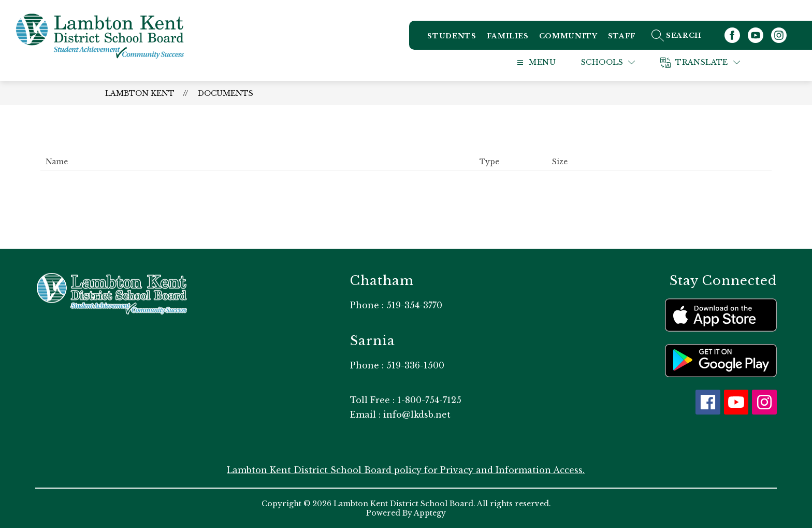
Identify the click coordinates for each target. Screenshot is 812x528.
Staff (622, 36)
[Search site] (688, 35)
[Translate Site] (713, 62)
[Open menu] (546, 62)
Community (568, 36)
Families (508, 36)
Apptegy (430, 513)
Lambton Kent (140, 93)
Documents (226, 93)
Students (452, 36)
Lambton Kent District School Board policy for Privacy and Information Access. (406, 470)
